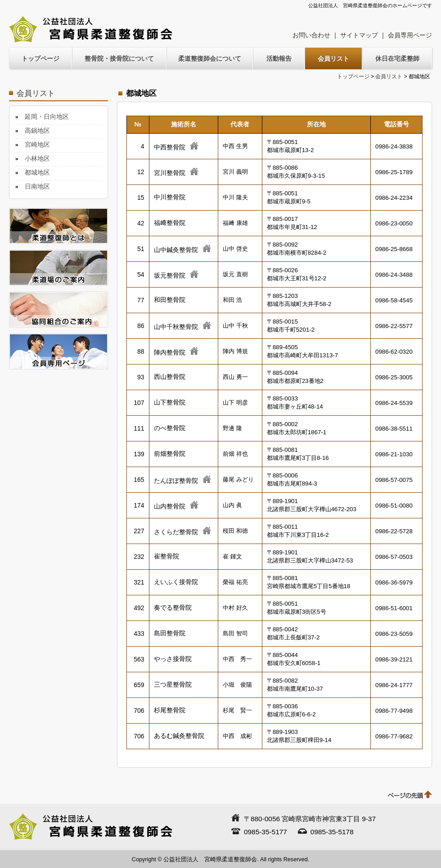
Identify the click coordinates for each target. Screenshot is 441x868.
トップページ (353, 76)
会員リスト (389, 76)
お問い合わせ (311, 35)
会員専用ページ (410, 35)
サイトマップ (359, 35)
